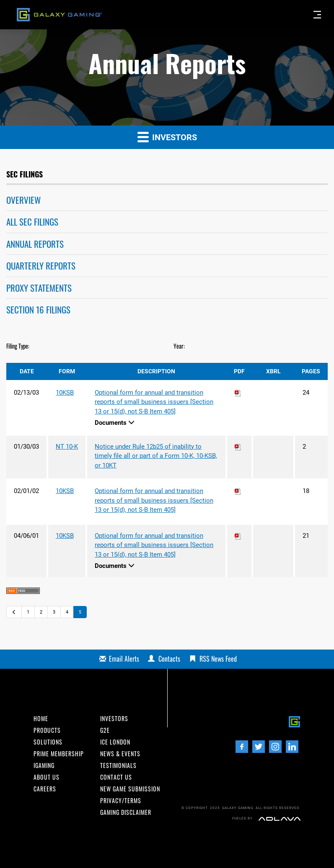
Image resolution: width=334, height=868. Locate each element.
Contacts (169, 659)
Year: (179, 346)
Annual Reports (35, 244)
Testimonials (118, 765)
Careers (45, 789)
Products (47, 730)
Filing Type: (18, 346)
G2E (105, 730)
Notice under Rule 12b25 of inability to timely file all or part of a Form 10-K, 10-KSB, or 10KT (156, 456)
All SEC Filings (32, 222)
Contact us (116, 777)
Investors (167, 137)
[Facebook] (242, 747)
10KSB (65, 393)
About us (47, 777)
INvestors (114, 719)
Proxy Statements (39, 288)
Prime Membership (59, 754)
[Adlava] (280, 818)
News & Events (120, 754)
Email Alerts (124, 659)
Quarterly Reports (41, 266)
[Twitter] (259, 747)
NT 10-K (67, 447)
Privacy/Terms (121, 801)
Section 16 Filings (38, 309)
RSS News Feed (218, 659)
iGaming (44, 765)
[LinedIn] (292, 747)
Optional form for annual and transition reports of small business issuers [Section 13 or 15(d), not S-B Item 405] (154, 402)
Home (41, 719)
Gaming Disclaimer (126, 812)
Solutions (48, 742)
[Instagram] (275, 747)
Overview (23, 200)
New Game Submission (130, 789)
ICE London (115, 742)
